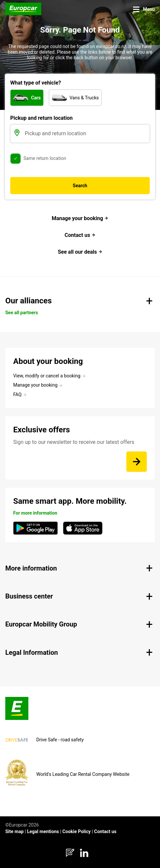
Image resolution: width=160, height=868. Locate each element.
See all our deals (80, 252)
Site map (15, 831)
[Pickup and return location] (87, 134)
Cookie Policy (77, 831)
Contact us (80, 235)
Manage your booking (80, 218)
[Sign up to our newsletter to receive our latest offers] (137, 462)
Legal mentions (43, 831)
